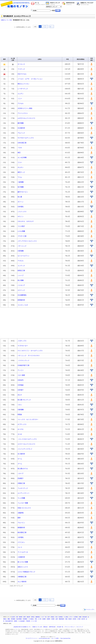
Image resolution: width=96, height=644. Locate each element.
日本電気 (21, 207)
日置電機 (21, 251)
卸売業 (74, 619)
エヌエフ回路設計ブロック (26, 572)
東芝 (19, 153)
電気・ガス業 (38, 619)
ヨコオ (20, 434)
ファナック (21, 69)
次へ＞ (52, 27)
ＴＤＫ (20, 148)
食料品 (33, 617)
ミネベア (21, 474)
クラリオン (21, 542)
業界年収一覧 (53, 3)
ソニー (20, 99)
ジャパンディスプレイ (25, 449)
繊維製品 (38, 617)
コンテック (21, 266)
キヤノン (21, 216)
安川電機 (21, 187)
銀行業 (83, 619)
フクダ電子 (21, 226)
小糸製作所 (21, 557)
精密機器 (25, 619)
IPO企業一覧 (60, 627)
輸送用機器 (19, 619)
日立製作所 (21, 128)
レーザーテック (23, 89)
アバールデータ (23, 552)
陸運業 (44, 619)
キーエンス (21, 64)
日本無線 (21, 385)
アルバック (21, 133)
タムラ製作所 (22, 582)
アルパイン (21, 523)
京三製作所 (21, 454)
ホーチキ (21, 429)
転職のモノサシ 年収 (6, 20)
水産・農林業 (19, 617)
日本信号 (21, 380)
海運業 (48, 619)
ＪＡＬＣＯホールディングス (27, 439)
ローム (20, 459)
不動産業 (28, 621)
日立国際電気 (22, 295)
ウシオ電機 (21, 498)
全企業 (13, 617)
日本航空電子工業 (23, 365)
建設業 (28, 617)
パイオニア (21, 285)
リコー (20, 162)
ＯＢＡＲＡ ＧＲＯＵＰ (26, 221)
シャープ (21, 275)
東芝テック (21, 172)
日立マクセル (22, 74)
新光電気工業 (22, 532)
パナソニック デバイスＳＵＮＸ (29, 356)
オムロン (21, 167)
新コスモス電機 (23, 562)
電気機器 (13, 619)
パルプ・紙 (44, 617)
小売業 (79, 619)
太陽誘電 (21, 513)
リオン (20, 405)
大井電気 (21, 537)
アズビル (21, 261)
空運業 (53, 619)
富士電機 (21, 280)
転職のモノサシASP (86, 3)
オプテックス (22, 424)
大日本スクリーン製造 (25, 108)
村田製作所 (21, 300)
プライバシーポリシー (70, 627)
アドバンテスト (23, 113)
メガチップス (22, 341)
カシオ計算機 (22, 158)
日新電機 (21, 410)
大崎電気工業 (22, 577)
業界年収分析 (69, 3)
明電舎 (20, 415)
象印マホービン (23, 192)
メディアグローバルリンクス (27, 241)
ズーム (20, 464)
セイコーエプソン (23, 256)
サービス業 (34, 621)
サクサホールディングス (26, 138)
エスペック (21, 290)
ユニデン (21, 94)
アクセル (21, 103)
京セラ (20, 395)
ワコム (20, 177)
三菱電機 (21, 182)
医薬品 (53, 617)
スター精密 (21, 375)
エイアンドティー (23, 493)
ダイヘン (21, 202)
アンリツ (21, 370)
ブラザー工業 (22, 236)
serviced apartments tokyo (44, 638)
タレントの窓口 (55, 638)
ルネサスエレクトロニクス (26, 118)
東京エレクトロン (23, 84)
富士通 (20, 197)
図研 (19, 518)
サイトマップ (80, 627)
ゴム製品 (66, 617)
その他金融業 (21, 621)
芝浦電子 (21, 478)
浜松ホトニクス (23, 567)
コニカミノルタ (23, 305)
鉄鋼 (80, 617)
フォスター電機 (23, 503)
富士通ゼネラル (23, 469)
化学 (49, 617)
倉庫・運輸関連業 (60, 619)
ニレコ (20, 547)
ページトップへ (89, 609)
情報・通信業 (68, 619)
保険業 (16, 621)
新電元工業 (21, 271)
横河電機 (21, 123)
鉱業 (25, 617)
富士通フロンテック (24, 400)
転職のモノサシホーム (38, 3)
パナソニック (22, 246)
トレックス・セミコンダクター (28, 419)
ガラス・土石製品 (74, 617)
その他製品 (31, 619)
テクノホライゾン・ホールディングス (30, 351)
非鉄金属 (84, 617)
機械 (9, 619)
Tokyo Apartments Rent (65, 638)
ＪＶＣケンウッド (23, 360)
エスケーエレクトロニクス (26, 444)
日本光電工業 (22, 143)
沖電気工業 (21, 483)
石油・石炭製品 (59, 617)
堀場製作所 (21, 528)
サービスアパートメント (32, 638)
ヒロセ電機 (21, 231)
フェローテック (23, 488)
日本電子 (21, 390)
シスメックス (22, 212)
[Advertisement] (48, 23)
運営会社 (45, 627)
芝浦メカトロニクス (24, 508)
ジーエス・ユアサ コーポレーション (30, 79)
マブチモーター (23, 346)
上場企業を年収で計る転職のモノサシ (22, 627)
